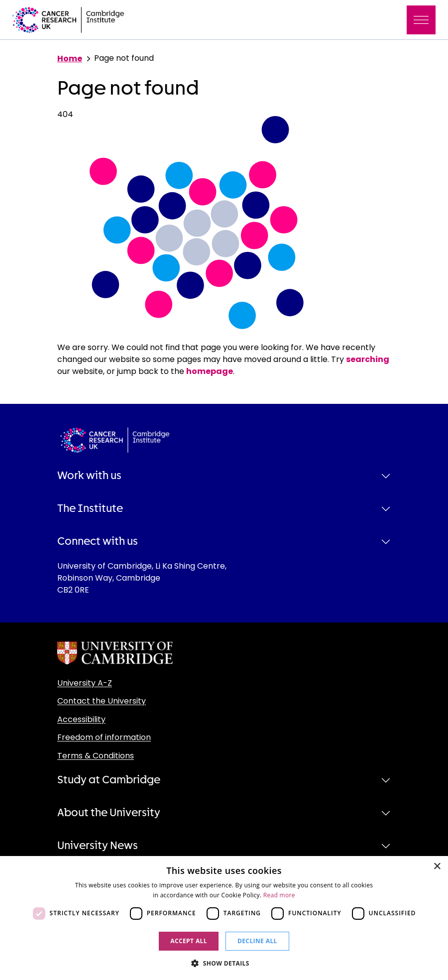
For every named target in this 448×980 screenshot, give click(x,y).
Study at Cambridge (109, 780)
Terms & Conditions (96, 756)
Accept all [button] (189, 941)
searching (368, 359)
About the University (109, 813)
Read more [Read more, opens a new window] (279, 895)
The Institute (90, 508)
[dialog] (224, 918)
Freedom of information (104, 737)
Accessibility (81, 719)
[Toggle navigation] (421, 20)
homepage (210, 371)
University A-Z (85, 683)
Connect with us (98, 541)
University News (98, 846)
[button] (224, 963)
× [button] (437, 867)
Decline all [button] (257, 941)
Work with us (89, 476)
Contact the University (102, 701)
